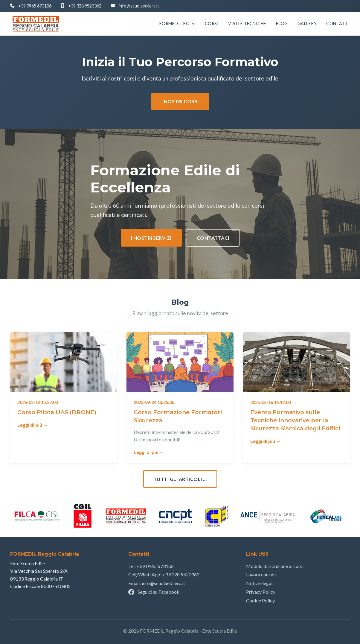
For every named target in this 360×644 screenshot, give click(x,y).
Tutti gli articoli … (180, 479)
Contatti (338, 24)
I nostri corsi (180, 101)
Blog (282, 24)
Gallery (307, 24)
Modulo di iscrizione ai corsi (275, 566)
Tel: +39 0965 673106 (151, 566)
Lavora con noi (261, 574)
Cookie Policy (260, 600)
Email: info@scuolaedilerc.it (157, 583)
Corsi (212, 24)
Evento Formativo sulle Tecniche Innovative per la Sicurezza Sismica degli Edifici (295, 420)
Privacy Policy (261, 592)
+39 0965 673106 (35, 6)
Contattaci (213, 238)
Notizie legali (260, 583)
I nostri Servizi (151, 238)
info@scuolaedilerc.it (139, 6)
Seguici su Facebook (154, 592)
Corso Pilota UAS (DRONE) (57, 412)
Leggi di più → (33, 425)
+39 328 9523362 (85, 6)
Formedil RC (177, 24)
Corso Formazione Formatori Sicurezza (178, 416)
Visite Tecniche (247, 24)
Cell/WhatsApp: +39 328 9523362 (164, 574)
